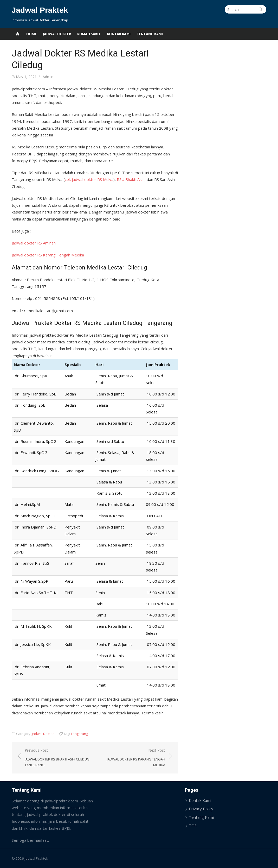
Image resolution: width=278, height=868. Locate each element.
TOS (193, 826)
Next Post (133, 758)
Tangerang (79, 734)
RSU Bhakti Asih (131, 179)
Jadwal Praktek (40, 10)
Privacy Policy (201, 809)
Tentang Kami (150, 34)
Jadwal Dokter (57, 34)
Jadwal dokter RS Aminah (34, 243)
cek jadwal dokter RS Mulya (89, 179)
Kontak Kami (119, 34)
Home (31, 34)
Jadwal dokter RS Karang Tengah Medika (48, 255)
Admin (48, 77)
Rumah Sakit (89, 34)
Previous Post (57, 758)
